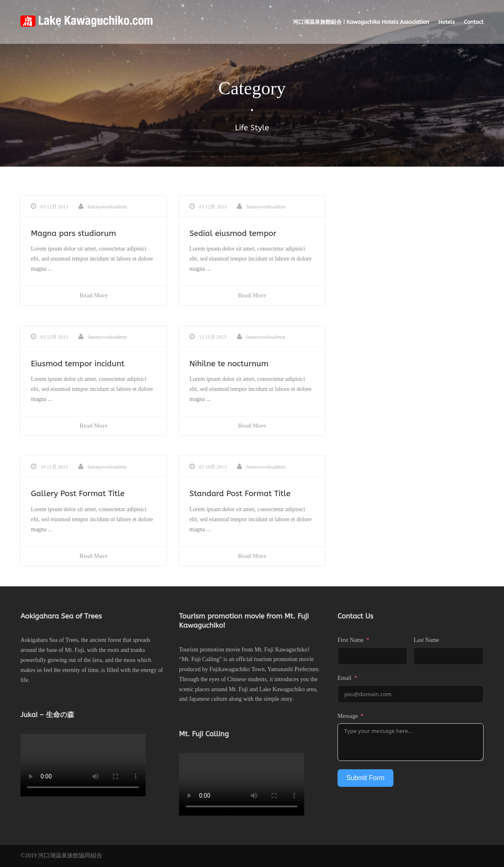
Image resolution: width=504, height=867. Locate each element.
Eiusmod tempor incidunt (78, 364)
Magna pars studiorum (73, 233)
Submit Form (365, 778)
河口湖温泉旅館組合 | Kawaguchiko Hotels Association (361, 22)
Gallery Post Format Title (78, 494)
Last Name (426, 640)
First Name (351, 640)
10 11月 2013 (54, 467)
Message (348, 716)
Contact (474, 22)
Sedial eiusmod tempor (233, 233)
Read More (94, 295)
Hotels (446, 22)
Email (344, 678)
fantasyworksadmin (107, 207)
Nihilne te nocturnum (229, 364)
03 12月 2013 (54, 207)
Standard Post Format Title (240, 494)
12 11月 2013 (213, 337)
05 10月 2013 (213, 467)
